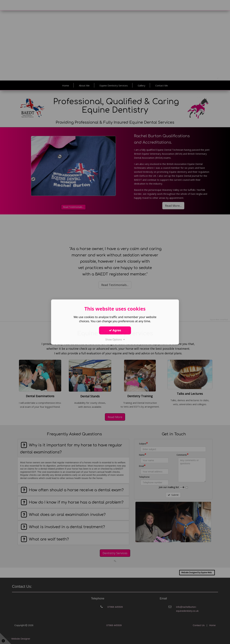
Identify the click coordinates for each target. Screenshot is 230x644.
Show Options (115, 339)
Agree (115, 330)
